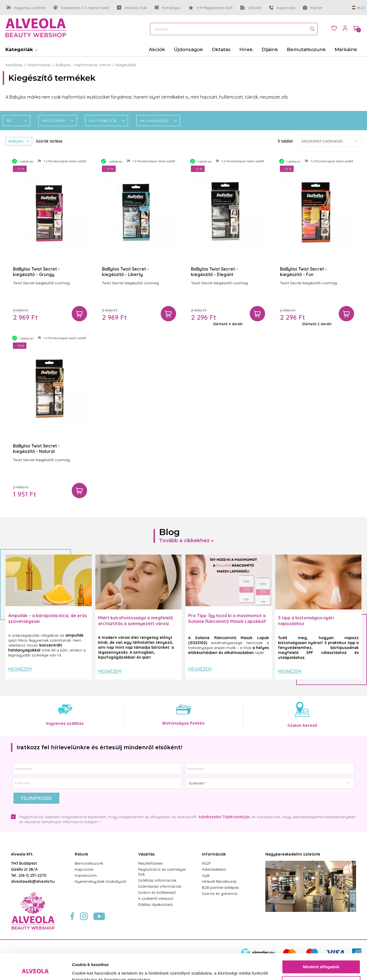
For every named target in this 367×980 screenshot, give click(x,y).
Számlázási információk (160, 886)
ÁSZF (207, 863)
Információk (214, 854)
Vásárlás (146, 854)
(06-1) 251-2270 (33, 875)
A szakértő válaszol (156, 898)
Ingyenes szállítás (26, 8)
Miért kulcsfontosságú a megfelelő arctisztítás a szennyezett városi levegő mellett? (136, 623)
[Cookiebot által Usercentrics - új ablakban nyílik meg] (36, 969)
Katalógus (168, 8)
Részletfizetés (151, 863)
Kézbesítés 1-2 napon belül (81, 8)
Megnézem (20, 669)
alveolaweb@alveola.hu (33, 881)
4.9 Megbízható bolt (211, 8)
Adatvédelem (214, 869)
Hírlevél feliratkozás (219, 881)
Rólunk (81, 854)
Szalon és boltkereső (157, 892)
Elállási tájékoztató (155, 904)
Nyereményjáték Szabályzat (100, 881)
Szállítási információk (157, 880)
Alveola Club (132, 8)
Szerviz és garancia (220, 893)
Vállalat (251, 8)
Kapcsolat (282, 8)
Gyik (206, 875)
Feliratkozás (36, 798)
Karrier (313, 8)
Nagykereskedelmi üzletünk (293, 854)
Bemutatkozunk (89, 863)
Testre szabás (321, 957)
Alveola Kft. (22, 854)
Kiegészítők (126, 65)
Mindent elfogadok (321, 941)
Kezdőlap (14, 65)
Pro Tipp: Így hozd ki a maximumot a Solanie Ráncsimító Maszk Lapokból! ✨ (227, 621)
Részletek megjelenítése (96, 969)
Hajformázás (39, 65)
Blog (169, 532)
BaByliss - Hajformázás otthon (83, 65)
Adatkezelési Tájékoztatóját (224, 817)
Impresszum (86, 875)
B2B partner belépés (220, 887)
